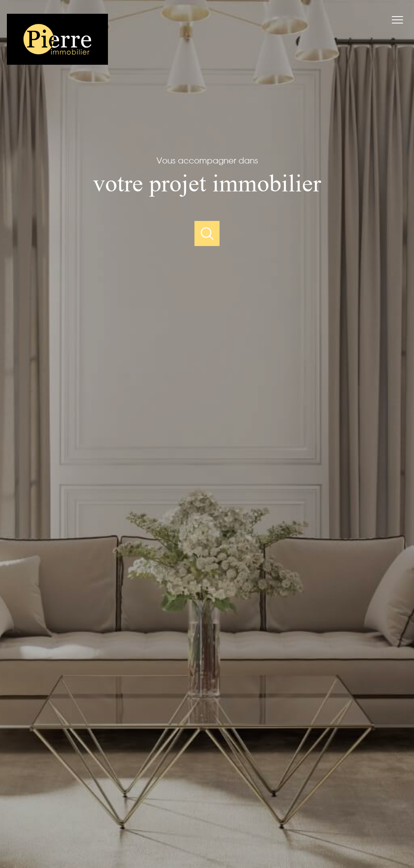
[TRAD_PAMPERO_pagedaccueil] (57, 62)
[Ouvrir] (207, 233)
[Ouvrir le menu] (401, 20)
